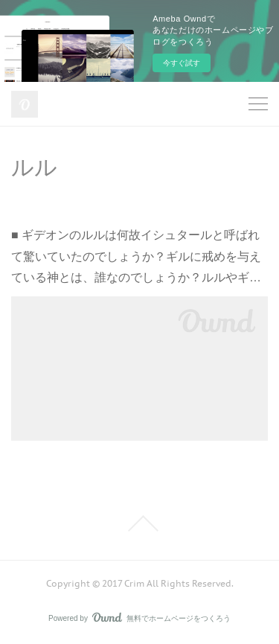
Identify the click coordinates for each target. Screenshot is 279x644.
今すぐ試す (182, 63)
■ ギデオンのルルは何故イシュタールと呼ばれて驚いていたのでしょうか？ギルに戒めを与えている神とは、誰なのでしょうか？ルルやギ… (136, 256)
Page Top (139, 523)
